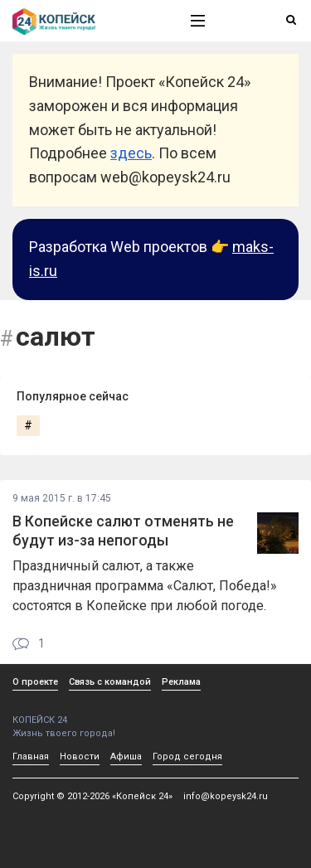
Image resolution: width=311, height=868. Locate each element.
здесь (131, 153)
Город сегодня (187, 756)
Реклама (181, 682)
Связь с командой (110, 682)
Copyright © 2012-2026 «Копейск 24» (92, 796)
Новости (80, 756)
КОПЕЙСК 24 (84, 714)
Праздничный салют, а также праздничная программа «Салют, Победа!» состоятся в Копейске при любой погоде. (145, 586)
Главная (31, 756)
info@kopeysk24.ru (226, 796)
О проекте (35, 682)
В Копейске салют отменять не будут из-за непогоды (123, 531)
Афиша (126, 756)
